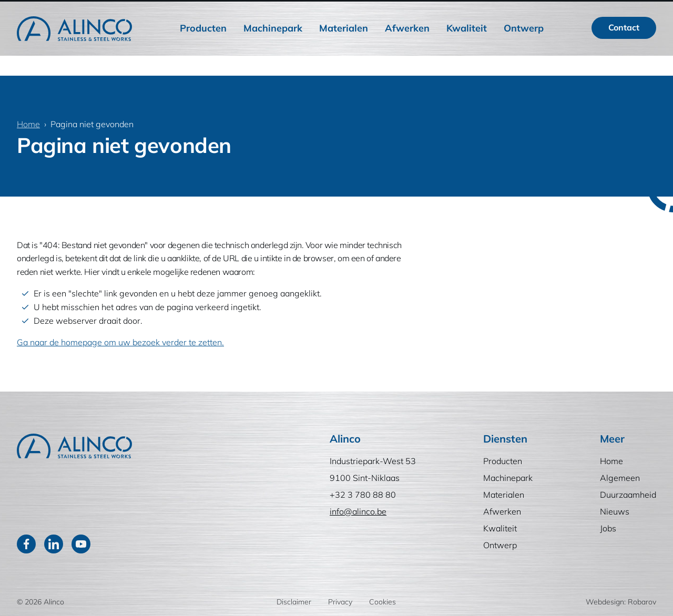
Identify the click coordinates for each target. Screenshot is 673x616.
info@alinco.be (358, 511)
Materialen (344, 52)
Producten (203, 52)
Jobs (546, 11)
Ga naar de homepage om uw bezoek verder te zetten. (120, 342)
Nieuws (506, 11)
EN (642, 11)
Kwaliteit (467, 52)
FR (615, 11)
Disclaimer (294, 602)
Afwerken (407, 52)
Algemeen (382, 11)
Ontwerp (524, 52)
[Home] (74, 52)
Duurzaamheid (447, 11)
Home (333, 11)
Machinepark (273, 52)
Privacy (340, 602)
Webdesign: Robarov (621, 602)
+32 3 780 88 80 (363, 495)
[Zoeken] (567, 11)
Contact (624, 51)
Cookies (383, 602)
